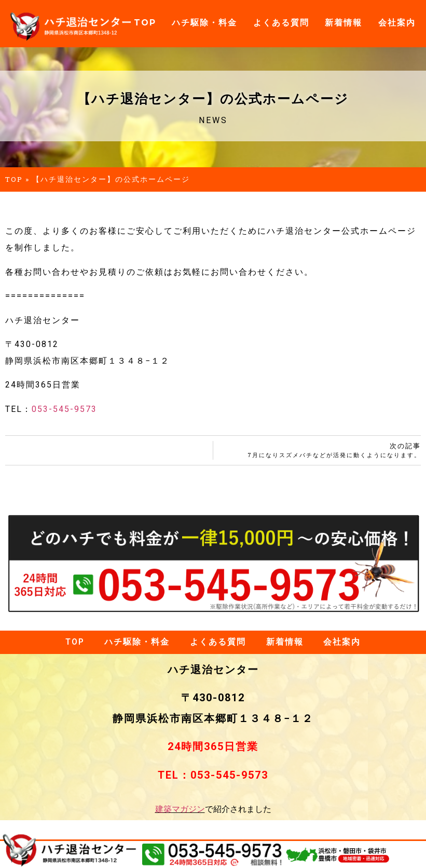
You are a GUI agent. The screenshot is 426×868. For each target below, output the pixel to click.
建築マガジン (180, 810)
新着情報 (343, 23)
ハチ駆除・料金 (204, 23)
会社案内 (397, 23)
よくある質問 (281, 23)
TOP (145, 23)
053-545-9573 (64, 409)
